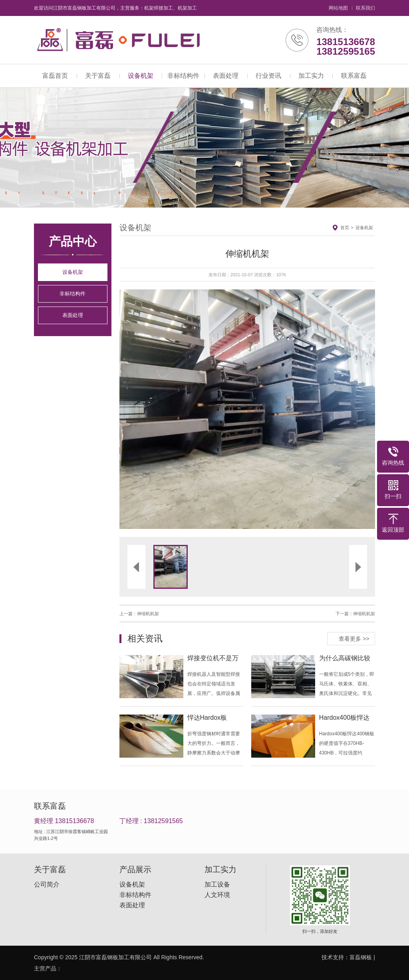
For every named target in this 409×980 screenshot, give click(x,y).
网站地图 (338, 8)
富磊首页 (55, 76)
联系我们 (365, 8)
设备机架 (141, 76)
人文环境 (217, 895)
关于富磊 (98, 76)
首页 (345, 228)
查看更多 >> (354, 638)
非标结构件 (183, 76)
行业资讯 (268, 76)
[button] (183, 409)
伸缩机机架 (148, 614)
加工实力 (311, 76)
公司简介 (47, 885)
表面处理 (226, 76)
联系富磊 (354, 76)
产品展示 (135, 869)
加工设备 (217, 885)
